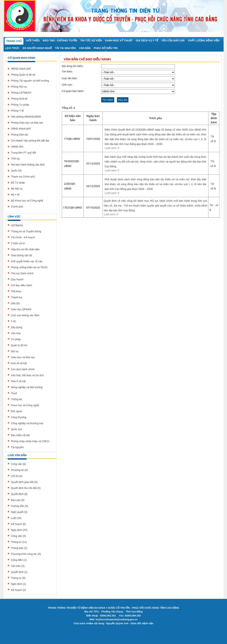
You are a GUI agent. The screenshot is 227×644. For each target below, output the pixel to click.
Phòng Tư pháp (20, 105)
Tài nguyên (17, 447)
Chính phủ (17, 207)
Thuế (14, 393)
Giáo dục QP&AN (21, 309)
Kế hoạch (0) (18, 524)
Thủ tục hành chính (22, 273)
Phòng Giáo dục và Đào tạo (27, 123)
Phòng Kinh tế (19, 99)
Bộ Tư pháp (18, 183)
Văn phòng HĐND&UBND (26, 117)
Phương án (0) (19, 470)
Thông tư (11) (19, 542)
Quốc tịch (17, 429)
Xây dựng (17, 327)
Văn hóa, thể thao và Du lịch (27, 375)
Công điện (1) (19, 560)
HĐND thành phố (21, 69)
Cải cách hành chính (23, 369)
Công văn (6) (18, 464)
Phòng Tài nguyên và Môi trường (30, 81)
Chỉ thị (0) (17, 476)
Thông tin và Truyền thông (26, 231)
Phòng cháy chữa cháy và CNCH (30, 441)
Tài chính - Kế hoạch (23, 237)
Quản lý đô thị (19, 345)
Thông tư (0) (18, 578)
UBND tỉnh (17, 147)
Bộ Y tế (15, 195)
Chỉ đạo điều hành (22, 285)
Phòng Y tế (17, 111)
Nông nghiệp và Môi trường (27, 387)
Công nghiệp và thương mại (27, 423)
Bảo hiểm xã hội (20, 435)
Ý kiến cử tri (18, 243)
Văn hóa (16, 333)
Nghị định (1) (18, 584)
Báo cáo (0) (18, 500)
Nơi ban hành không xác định (28, 165)
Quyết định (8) (19, 494)
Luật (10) (16, 518)
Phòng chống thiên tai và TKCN (29, 267)
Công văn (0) (18, 536)
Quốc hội (16, 171)
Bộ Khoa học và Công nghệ (27, 201)
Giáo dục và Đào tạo (23, 357)
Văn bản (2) (18, 566)
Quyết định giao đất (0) (24, 482)
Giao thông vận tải (22, 255)
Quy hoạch (17, 279)
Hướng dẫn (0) (19, 506)
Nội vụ (15, 351)
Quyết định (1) (19, 572)
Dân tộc (15, 303)
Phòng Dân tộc (20, 135)
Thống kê (16, 399)
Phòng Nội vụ (19, 87)
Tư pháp (16, 339)
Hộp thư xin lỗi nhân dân (25, 249)
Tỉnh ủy (15, 159)
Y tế (13, 321)
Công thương (19, 417)
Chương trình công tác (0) (26, 554)
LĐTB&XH (17, 225)
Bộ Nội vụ (17, 189)
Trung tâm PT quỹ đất (23, 153)
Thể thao (16, 291)
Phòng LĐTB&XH (21, 93)
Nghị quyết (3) (19, 512)
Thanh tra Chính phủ (23, 177)
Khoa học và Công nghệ (25, 405)
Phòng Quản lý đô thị (23, 75)
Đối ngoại (17, 411)
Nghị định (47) (19, 530)
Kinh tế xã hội (19, 363)
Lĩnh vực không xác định (25, 315)
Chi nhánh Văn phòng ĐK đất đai (30, 141)
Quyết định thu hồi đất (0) (26, 488)
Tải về (214, 205)
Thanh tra (17, 297)
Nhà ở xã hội (18, 381)
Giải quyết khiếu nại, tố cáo (27, 261)
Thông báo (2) (19, 548)
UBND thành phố (21, 129)
